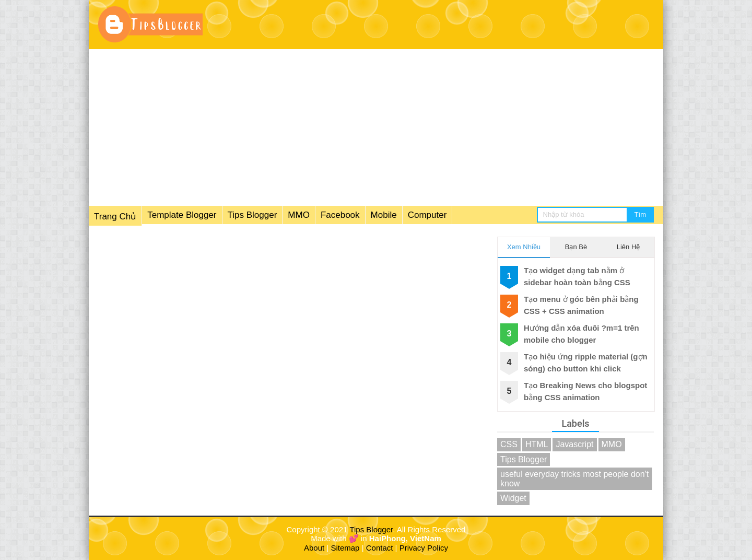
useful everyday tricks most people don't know (574, 479)
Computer (427, 215)
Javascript (574, 444)
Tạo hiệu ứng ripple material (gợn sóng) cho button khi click (586, 363)
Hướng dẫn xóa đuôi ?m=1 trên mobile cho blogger (581, 334)
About (314, 548)
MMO (299, 215)
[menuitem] (271, 216)
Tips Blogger (252, 215)
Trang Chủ (115, 217)
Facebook (340, 215)
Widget (513, 498)
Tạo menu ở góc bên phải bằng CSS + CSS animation (581, 305)
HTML (537, 444)
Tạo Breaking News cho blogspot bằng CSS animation (585, 391)
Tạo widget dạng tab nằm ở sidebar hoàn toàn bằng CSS (577, 276)
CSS (509, 444)
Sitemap (345, 548)
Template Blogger (182, 215)
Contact (380, 548)
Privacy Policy (424, 548)
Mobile (384, 215)
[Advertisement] (376, 127)
